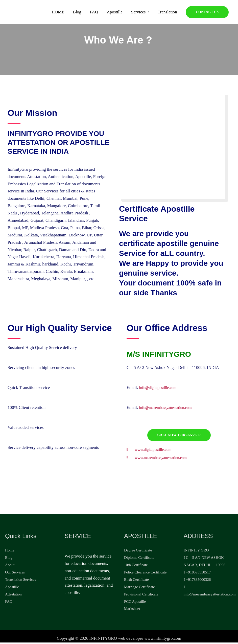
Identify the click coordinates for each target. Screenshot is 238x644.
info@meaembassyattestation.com (169, 407)
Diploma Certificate (139, 559)
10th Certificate (136, 566)
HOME (58, 14)
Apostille (114, 14)
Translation (167, 14)
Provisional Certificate (141, 596)
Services (138, 14)
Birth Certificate (136, 581)
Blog (77, 14)
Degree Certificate (138, 552)
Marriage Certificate (139, 588)
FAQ (94, 14)
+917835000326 (197, 581)
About (10, 566)
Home (10, 552)
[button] (207, 14)
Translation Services (20, 581)
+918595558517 (197, 574)
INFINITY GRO (196, 552)
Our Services (15, 574)
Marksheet (132, 610)
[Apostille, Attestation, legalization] (20, 13)
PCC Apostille (135, 603)
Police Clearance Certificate (145, 574)
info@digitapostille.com (160, 387)
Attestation (13, 596)
